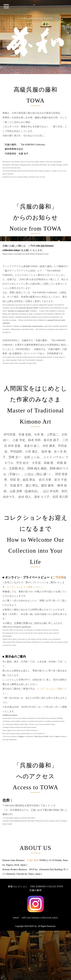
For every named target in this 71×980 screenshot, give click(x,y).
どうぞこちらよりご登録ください (24, 636)
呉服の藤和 (33, 910)
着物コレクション (18, 936)
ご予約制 (58, 627)
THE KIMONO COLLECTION (47, 936)
